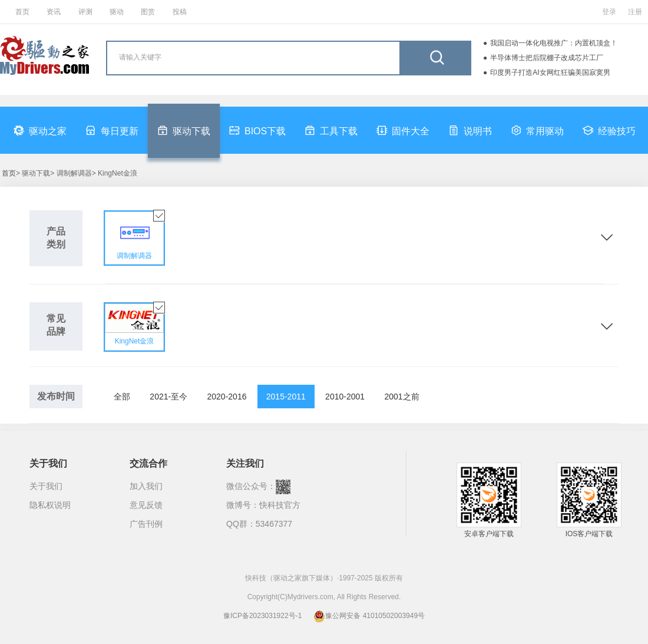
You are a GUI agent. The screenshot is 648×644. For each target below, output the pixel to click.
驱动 (117, 12)
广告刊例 (146, 524)
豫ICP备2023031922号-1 (262, 616)
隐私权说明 (50, 505)
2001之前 (401, 397)
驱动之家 (40, 130)
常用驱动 (537, 130)
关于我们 (46, 486)
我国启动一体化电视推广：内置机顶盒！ (554, 43)
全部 (122, 397)
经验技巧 (609, 130)
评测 (85, 12)
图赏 (148, 12)
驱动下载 (184, 130)
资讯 (54, 12)
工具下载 (331, 130)
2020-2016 (227, 397)
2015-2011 (286, 397)
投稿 (180, 12)
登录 (609, 12)
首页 (22, 12)
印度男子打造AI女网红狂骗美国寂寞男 (550, 72)
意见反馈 (146, 505)
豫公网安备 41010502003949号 (369, 616)
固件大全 (403, 130)
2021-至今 (168, 397)
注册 (635, 12)
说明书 (470, 130)
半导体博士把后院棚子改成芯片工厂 (547, 58)
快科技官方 (280, 505)
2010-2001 (345, 397)
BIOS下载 (257, 130)
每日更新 (112, 130)
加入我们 (146, 486)
